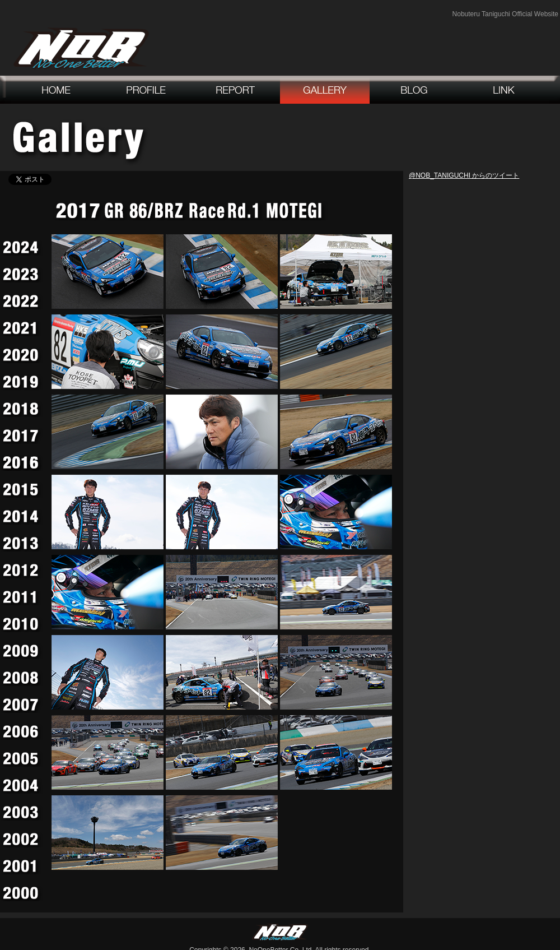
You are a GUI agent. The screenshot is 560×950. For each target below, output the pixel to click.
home (56, 90)
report (235, 90)
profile (146, 90)
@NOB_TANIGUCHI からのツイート (464, 175)
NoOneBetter (81, 48)
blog (414, 90)
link (504, 90)
